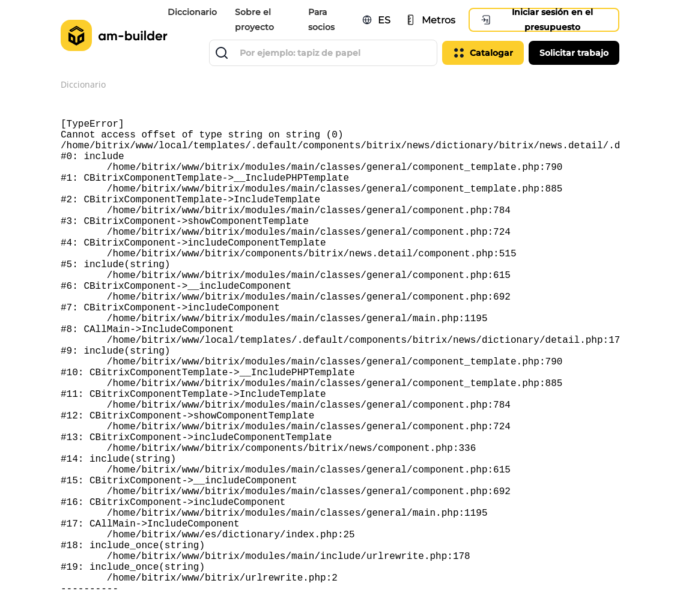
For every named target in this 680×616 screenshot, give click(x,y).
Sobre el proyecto (254, 20)
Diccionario (192, 12)
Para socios (321, 20)
